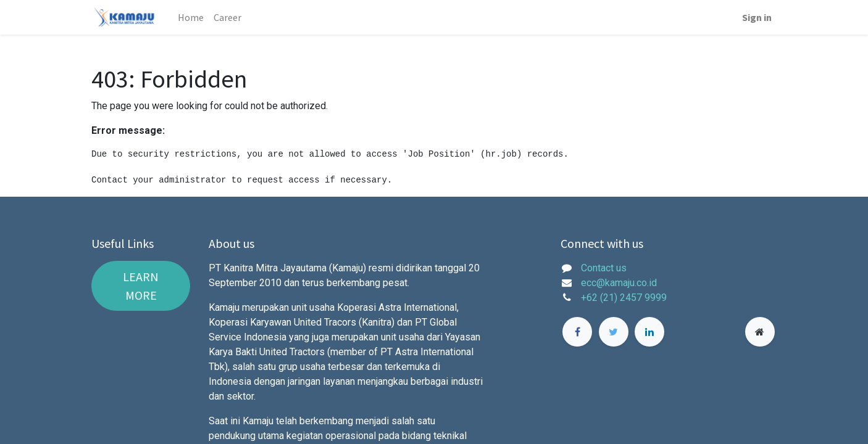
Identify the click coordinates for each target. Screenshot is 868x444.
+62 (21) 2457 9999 (625, 298)
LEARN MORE (141, 286)
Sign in (757, 17)
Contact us (604, 268)
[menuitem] (191, 17)
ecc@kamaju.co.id (619, 283)
